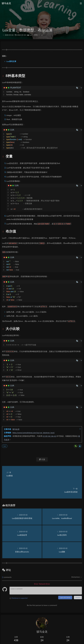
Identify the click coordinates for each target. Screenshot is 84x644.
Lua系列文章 (11, 61)
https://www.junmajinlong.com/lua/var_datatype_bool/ (34, 433)
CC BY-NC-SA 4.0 (49, 436)
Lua (31, 35)
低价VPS (7, 636)
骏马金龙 (16, 429)
